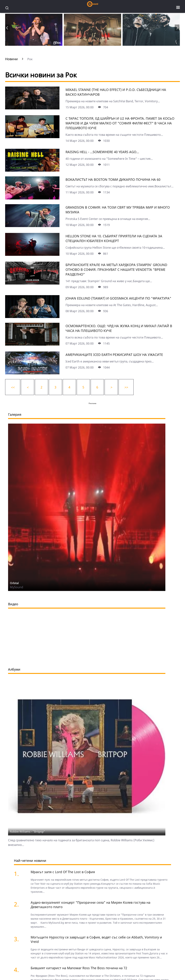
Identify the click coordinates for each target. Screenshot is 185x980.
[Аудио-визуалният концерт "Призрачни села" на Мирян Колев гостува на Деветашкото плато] (20, 904)
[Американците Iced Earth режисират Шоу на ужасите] (32, 373)
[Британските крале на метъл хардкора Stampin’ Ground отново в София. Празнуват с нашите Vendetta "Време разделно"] (32, 283)
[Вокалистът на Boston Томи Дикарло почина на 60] (32, 198)
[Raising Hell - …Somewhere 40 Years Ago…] (32, 170)
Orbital (14, 583)
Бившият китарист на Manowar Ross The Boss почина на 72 (79, 968)
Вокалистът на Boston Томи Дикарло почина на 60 (113, 179)
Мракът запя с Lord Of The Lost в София (63, 872)
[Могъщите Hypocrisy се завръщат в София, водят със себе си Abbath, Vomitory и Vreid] (20, 939)
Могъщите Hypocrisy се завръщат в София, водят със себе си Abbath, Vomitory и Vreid (96, 939)
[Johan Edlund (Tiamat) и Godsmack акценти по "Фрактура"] (32, 317)
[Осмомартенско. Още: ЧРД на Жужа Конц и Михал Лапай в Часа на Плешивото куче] (32, 344)
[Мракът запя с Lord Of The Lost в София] (20, 874)
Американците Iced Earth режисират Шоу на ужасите (114, 355)
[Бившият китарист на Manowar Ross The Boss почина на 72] (20, 970)
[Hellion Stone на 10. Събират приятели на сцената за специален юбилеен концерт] (32, 255)
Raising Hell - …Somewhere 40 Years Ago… (102, 152)
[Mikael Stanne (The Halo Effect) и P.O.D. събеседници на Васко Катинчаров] (32, 108)
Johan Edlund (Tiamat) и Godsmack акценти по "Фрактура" (118, 298)
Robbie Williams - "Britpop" (28, 831)
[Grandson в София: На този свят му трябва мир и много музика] (32, 226)
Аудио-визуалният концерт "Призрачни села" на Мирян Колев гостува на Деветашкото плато (90, 905)
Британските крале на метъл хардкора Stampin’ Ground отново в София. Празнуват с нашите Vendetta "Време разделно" (116, 270)
